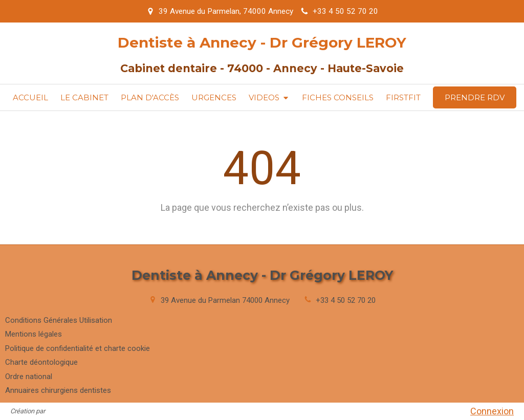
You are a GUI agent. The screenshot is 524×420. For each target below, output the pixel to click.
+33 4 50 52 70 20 (346, 300)
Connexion (492, 411)
